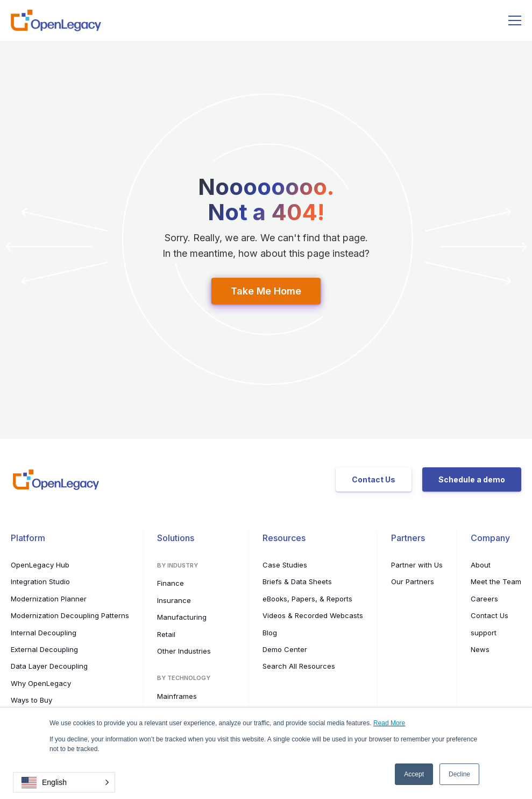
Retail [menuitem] (166, 634)
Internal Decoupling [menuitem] (44, 633)
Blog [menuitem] (270, 633)
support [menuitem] (484, 633)
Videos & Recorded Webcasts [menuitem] (313, 615)
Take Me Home (266, 291)
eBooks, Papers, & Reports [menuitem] (307, 599)
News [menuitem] (480, 649)
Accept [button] (414, 774)
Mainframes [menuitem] (177, 696)
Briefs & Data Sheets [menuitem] (297, 581)
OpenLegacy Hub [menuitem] (40, 565)
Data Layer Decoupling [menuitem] (49, 666)
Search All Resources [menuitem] (299, 666)
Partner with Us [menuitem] (417, 565)
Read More (389, 723)
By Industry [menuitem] (178, 565)
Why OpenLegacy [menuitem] (41, 683)
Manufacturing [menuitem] (182, 617)
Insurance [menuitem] (174, 600)
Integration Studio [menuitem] (40, 581)
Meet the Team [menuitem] (496, 581)
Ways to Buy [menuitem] (31, 700)
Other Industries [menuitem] (184, 651)
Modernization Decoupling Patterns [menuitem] (70, 615)
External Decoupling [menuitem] (44, 649)
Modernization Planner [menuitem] (49, 599)
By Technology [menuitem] (184, 678)
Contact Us (374, 479)
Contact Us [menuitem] (490, 615)
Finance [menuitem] (171, 583)
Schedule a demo (472, 479)
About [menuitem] (481, 565)
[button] (64, 782)
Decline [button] (459, 774)
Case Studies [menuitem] (285, 565)
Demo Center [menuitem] (285, 649)
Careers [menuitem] (484, 599)
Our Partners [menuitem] (413, 581)
